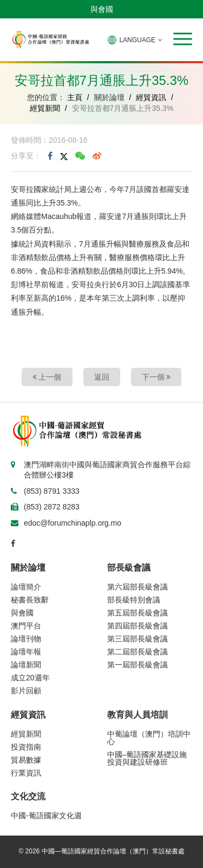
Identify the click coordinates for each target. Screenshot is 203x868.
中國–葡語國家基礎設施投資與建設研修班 (147, 758)
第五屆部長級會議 (137, 613)
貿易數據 (26, 760)
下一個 (156, 377)
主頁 (75, 97)
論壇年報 (26, 652)
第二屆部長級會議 (137, 652)
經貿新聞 (45, 108)
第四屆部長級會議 (137, 626)
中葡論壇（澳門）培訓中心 (149, 738)
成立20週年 (30, 678)
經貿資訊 (151, 97)
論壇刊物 (26, 639)
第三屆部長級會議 (137, 639)
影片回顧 (26, 691)
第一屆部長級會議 (137, 665)
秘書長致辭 (30, 600)
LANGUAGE (135, 40)
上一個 (47, 377)
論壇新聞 (26, 665)
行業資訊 (26, 773)
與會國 (102, 9)
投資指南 (26, 747)
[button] (183, 39)
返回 (102, 377)
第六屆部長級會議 (137, 587)
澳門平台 (26, 626)
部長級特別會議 (134, 600)
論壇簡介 (26, 587)
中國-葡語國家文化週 (46, 816)
